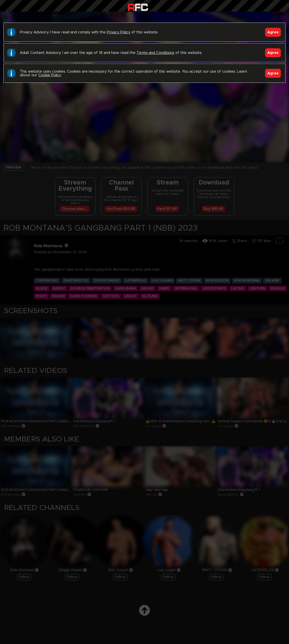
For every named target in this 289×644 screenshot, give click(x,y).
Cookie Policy (50, 75)
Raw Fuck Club (138, 7)
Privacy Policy (119, 32)
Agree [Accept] (273, 32)
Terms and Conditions (155, 53)
